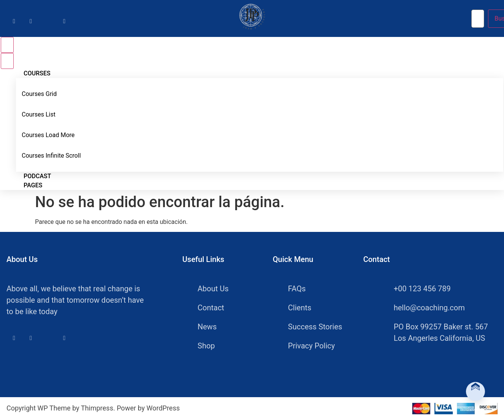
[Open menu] (7, 45)
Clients (300, 308)
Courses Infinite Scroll (51, 156)
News (207, 327)
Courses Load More (48, 135)
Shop (206, 346)
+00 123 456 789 (415, 289)
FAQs (297, 289)
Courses (37, 73)
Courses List (39, 114)
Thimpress (97, 408)
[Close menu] (7, 61)
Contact (211, 308)
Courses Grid (39, 94)
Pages (33, 185)
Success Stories (315, 327)
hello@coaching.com (422, 308)
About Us (213, 289)
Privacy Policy (312, 346)
